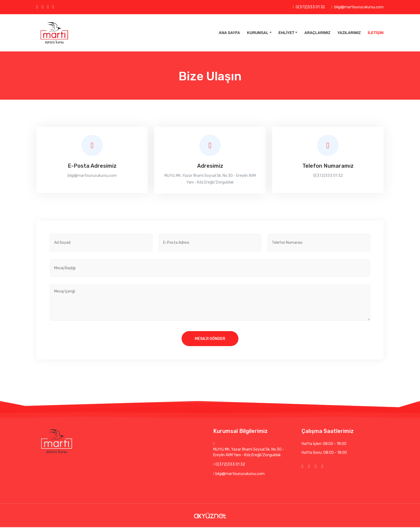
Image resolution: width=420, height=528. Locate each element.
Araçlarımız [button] (317, 33)
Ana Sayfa (229, 33)
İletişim (376, 33)
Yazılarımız (349, 33)
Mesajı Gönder (210, 339)
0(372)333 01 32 (310, 7)
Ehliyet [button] (286, 33)
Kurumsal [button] (258, 33)
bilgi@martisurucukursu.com (359, 7)
